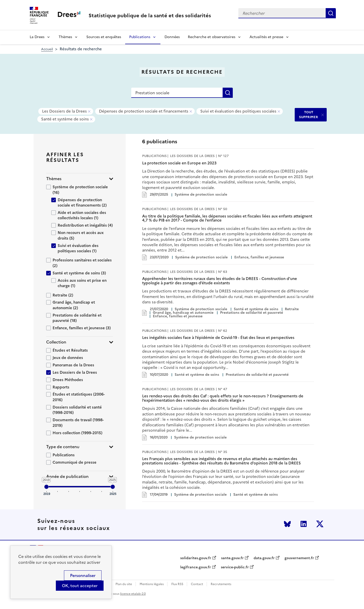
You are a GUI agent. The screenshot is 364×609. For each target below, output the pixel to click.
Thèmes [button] (54, 179)
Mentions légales (152, 584)
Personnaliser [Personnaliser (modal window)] (83, 575)
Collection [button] (56, 342)
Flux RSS (177, 584)
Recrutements (221, 584)
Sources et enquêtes (104, 37)
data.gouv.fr (264, 558)
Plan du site (124, 584)
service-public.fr (235, 567)
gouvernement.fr (299, 558)
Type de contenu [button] (63, 447)
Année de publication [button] (67, 477)
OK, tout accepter (80, 586)
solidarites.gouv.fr (196, 558)
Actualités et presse (266, 37)
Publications (140, 37)
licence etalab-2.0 (133, 594)
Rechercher (331, 13)
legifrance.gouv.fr (196, 567)
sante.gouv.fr (232, 558)
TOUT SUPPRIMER (309, 114)
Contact (197, 584)
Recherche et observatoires (212, 37)
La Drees (37, 37)
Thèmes (65, 37)
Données (172, 37)
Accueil (47, 49)
